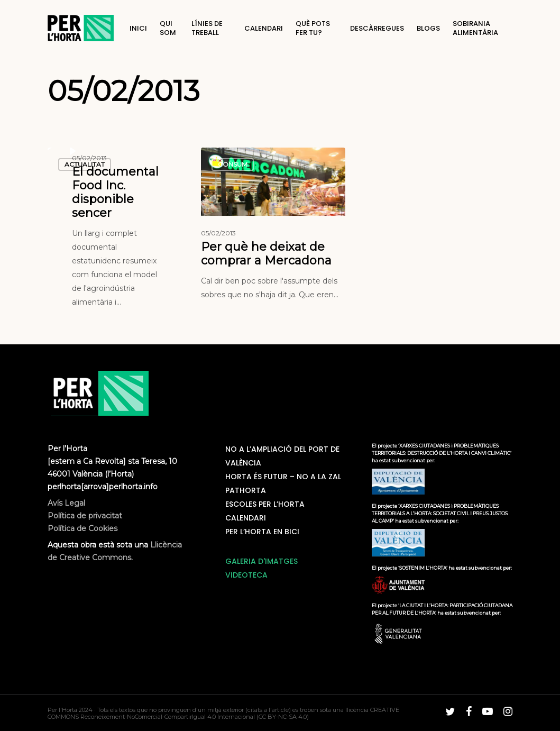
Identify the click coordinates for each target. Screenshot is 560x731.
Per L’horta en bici (262, 532)
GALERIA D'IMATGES (261, 561)
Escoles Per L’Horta (265, 504)
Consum (233, 164)
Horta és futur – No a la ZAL (283, 477)
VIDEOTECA (246, 575)
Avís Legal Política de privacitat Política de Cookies (85, 516)
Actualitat (85, 164)
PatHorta (246, 490)
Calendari (246, 518)
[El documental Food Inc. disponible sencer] (120, 230)
